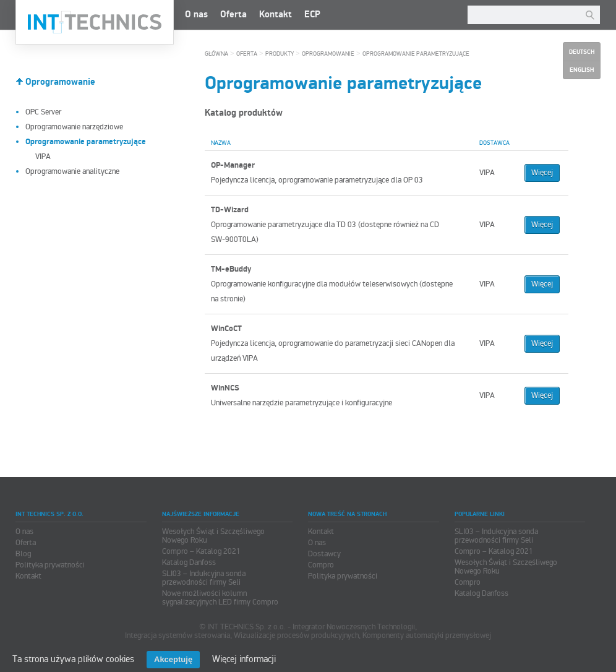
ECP (312, 15)
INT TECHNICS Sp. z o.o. (95, 22)
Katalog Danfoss (189, 562)
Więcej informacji (244, 659)
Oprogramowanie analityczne (72, 171)
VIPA (43, 157)
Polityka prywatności (50, 565)
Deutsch (582, 52)
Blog (23, 554)
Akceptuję (173, 659)
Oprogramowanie (60, 82)
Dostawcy (324, 554)
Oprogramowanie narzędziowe (74, 127)
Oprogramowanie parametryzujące (416, 54)
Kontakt (276, 15)
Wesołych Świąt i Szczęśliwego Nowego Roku (213, 536)
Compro (321, 565)
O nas (196, 15)
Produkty (280, 54)
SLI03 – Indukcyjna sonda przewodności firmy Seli (204, 578)
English (582, 70)
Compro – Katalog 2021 (201, 551)
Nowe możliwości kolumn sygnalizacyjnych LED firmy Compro (220, 598)
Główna (216, 54)
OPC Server (43, 112)
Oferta (233, 15)
